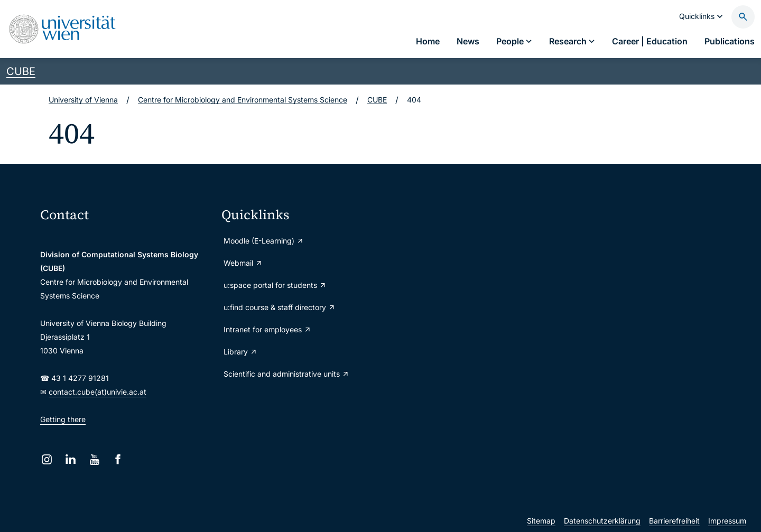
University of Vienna (83, 100)
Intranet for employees (267, 329)
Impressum (727, 521)
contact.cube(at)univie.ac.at (98, 392)
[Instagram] (47, 459)
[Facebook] (118, 459)
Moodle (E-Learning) (264, 241)
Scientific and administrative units (286, 374)
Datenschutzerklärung (602, 521)
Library (240, 352)
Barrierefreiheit (674, 521)
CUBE (21, 71)
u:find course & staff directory (280, 307)
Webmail (243, 263)
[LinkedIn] (71, 459)
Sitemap (541, 521)
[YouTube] (94, 459)
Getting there (63, 419)
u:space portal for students (275, 285)
